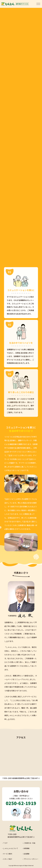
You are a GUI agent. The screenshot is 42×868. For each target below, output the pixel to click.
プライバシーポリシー (31, 859)
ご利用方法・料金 (29, 843)
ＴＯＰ (5, 843)
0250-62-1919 (21, 803)
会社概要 (26, 854)
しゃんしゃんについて (11, 848)
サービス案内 (8, 854)
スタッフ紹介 (8, 859)
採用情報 (26, 848)
